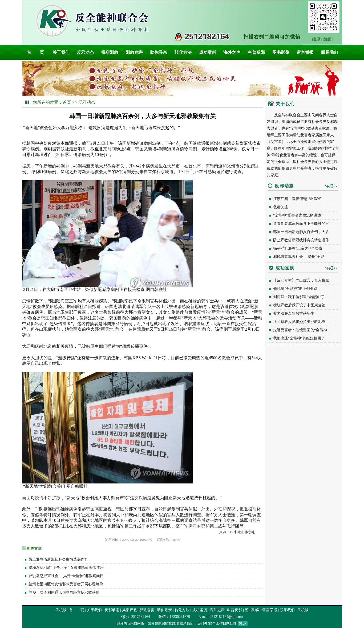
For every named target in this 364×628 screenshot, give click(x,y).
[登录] (317, 39)
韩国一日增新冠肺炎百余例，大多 (301, 232)
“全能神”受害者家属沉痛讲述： (299, 215)
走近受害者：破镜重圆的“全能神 (300, 330)
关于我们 (61, 52)
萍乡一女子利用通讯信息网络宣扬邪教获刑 (64, 592)
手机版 (61, 610)
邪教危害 (134, 52)
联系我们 (330, 52)
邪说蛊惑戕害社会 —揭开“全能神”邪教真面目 (66, 576)
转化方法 (183, 52)
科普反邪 (256, 52)
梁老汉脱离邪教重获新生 (294, 313)
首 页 (35, 52)
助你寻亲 (159, 52)
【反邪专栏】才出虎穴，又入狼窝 (301, 280)
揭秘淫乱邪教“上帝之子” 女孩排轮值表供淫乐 (66, 568)
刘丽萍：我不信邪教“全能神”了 (299, 297)
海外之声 (232, 52)
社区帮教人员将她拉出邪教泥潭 (299, 322)
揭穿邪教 (110, 52)
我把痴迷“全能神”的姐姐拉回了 (299, 338)
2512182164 (140, 617)
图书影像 (281, 52)
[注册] (328, 39)
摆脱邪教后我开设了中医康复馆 (299, 305)
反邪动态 (85, 52)
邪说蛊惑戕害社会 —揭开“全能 (299, 257)
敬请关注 (281, 207)
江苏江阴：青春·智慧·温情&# (297, 199)
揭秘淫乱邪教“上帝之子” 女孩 (298, 248)
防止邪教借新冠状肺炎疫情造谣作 (301, 240)
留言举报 (305, 52)
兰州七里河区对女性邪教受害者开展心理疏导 (66, 584)
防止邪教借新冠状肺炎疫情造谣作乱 (58, 559)
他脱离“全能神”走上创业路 (295, 289)
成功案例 (208, 52)
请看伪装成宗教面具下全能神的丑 (301, 224)
